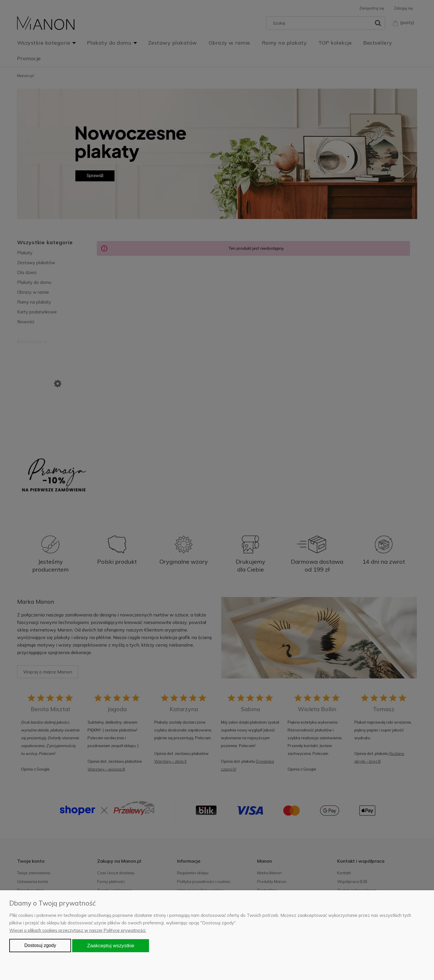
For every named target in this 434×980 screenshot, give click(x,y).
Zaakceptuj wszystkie (111, 946)
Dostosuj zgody (40, 945)
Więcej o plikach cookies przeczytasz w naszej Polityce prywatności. (78, 930)
